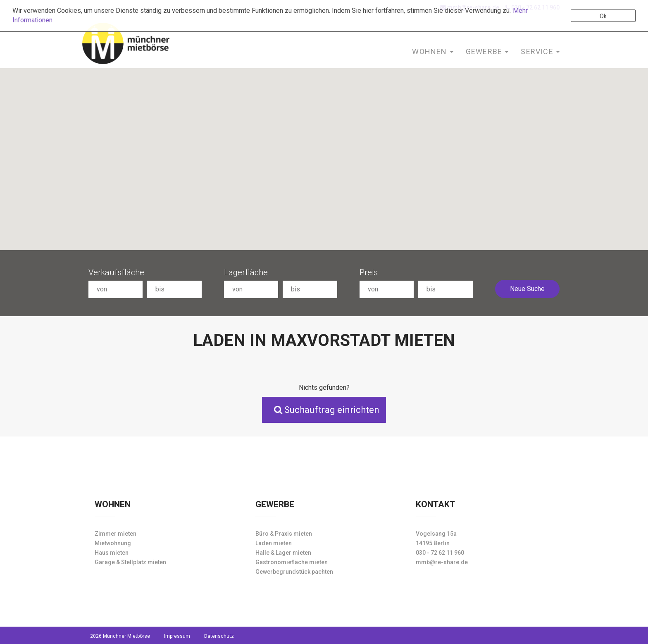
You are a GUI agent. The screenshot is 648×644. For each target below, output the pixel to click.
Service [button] (540, 51)
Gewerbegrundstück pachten (294, 572)
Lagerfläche (246, 272)
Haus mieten (112, 553)
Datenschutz (219, 636)
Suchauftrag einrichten (327, 410)
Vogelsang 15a (436, 534)
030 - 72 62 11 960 (440, 553)
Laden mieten (274, 543)
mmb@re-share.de (442, 562)
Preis (369, 272)
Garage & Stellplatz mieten (130, 562)
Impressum (177, 636)
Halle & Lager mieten (283, 553)
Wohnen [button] (432, 51)
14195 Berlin (433, 543)
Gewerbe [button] (487, 51)
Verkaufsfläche (116, 272)
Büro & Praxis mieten (284, 534)
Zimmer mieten (116, 534)
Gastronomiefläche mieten (292, 562)
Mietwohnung (113, 543)
